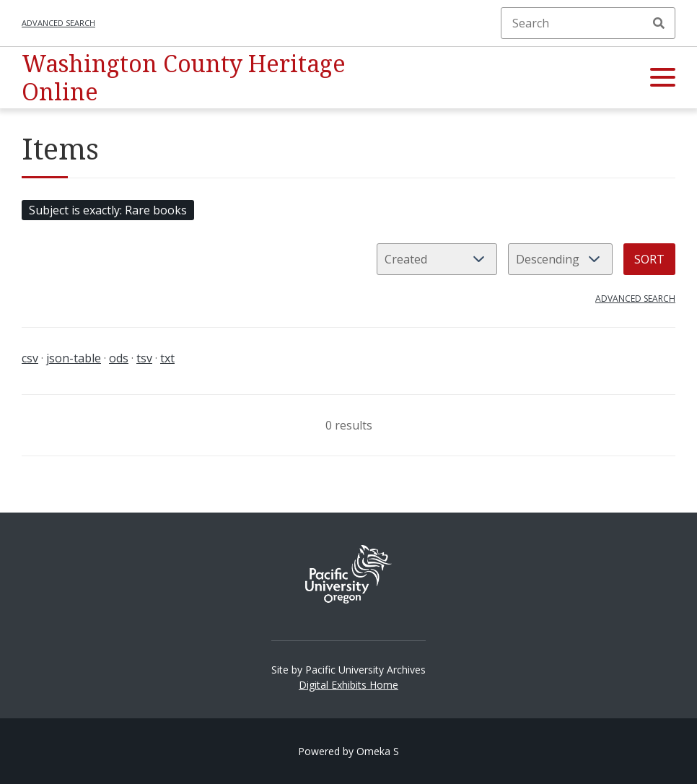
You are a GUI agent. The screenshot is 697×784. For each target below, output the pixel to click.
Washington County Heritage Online (184, 77)
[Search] (588, 23)
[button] (663, 78)
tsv (144, 358)
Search (659, 23)
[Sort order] (560, 259)
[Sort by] (437, 259)
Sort (649, 259)
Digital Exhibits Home (348, 685)
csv (30, 358)
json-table (74, 358)
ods (119, 358)
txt (167, 358)
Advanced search (58, 23)
